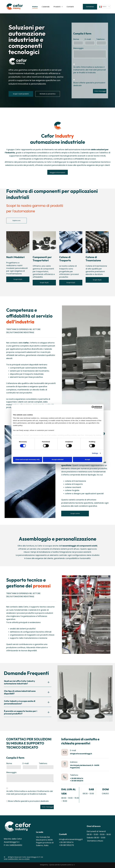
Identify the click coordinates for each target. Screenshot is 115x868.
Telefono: (101, 39)
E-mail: (88, 39)
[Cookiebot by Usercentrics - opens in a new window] (93, 407)
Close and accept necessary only (28, 459)
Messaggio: (79, 48)
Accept (87, 459)
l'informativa (87, 67)
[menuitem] (35, 7)
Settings (95, 453)
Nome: (76, 39)
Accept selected (57, 459)
